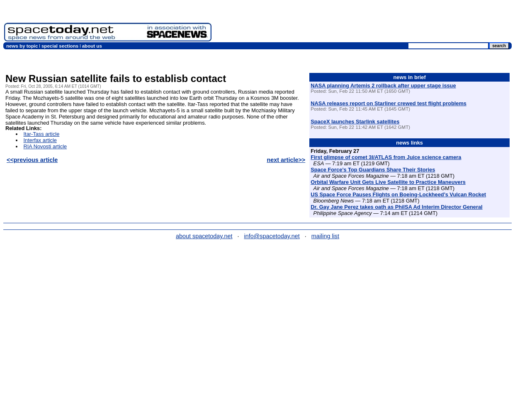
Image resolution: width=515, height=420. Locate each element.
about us (92, 46)
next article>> (286, 160)
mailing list (325, 236)
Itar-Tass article (42, 134)
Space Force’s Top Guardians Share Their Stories (373, 170)
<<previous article (32, 160)
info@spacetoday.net (272, 236)
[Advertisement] (363, 23)
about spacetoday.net (204, 236)
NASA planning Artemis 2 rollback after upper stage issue (383, 86)
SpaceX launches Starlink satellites (355, 122)
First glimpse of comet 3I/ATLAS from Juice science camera (386, 157)
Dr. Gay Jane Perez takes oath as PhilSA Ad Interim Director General (396, 207)
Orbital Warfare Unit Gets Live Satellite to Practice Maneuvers (388, 182)
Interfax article (40, 140)
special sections (60, 46)
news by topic (22, 46)
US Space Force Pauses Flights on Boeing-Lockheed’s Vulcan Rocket (398, 194)
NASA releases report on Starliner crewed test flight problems (389, 103)
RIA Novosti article (45, 146)
